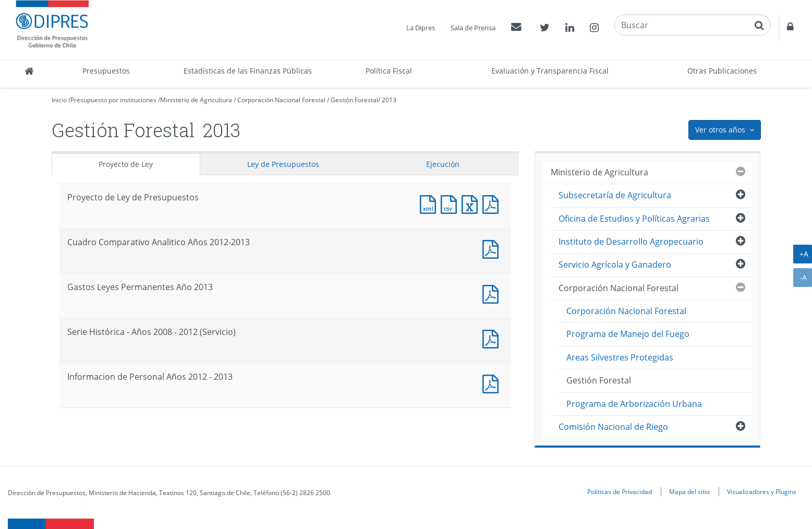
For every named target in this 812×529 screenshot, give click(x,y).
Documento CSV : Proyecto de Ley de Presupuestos (451, 203)
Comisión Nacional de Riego (613, 427)
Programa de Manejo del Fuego (628, 334)
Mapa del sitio (689, 491)
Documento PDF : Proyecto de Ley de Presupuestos (493, 203)
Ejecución (443, 164)
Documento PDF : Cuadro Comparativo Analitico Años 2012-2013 (493, 248)
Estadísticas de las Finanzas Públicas (248, 71)
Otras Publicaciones (722, 71)
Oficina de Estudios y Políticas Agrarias (634, 219)
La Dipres (421, 28)
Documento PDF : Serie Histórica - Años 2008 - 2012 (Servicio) (493, 338)
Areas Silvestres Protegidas (620, 357)
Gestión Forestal (354, 100)
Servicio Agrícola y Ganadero (615, 264)
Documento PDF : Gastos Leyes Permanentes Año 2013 (493, 293)
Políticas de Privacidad (620, 491)
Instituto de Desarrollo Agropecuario (631, 242)
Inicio (59, 100)
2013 (389, 100)
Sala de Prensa (473, 28)
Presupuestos (106, 71)
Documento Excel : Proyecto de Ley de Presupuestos (472, 203)
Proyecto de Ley (126, 164)
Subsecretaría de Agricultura (615, 195)
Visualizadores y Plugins (762, 491)
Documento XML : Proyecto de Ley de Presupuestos (430, 203)
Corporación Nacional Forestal (281, 100)
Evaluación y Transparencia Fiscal (550, 71)
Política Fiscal (389, 71)
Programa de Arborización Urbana (634, 404)
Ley (283, 164)
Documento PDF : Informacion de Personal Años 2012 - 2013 (493, 383)
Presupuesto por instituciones (113, 100)
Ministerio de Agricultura (196, 100)
